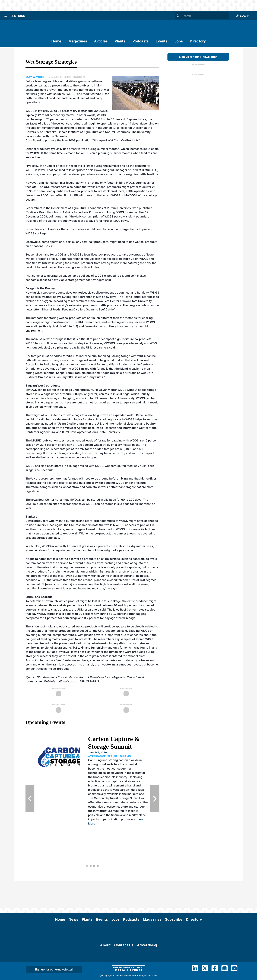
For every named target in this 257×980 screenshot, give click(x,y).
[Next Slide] (155, 799)
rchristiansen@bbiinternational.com (50, 681)
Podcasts (141, 41)
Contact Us (124, 972)
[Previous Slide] (30, 799)
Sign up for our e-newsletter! (198, 57)
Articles (101, 41)
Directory (198, 41)
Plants (120, 41)
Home (56, 41)
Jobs (179, 41)
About (105, 972)
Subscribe (174, 893)
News (73, 893)
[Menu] (6, 16)
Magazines (78, 41)
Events (162, 41)
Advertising (147, 972)
